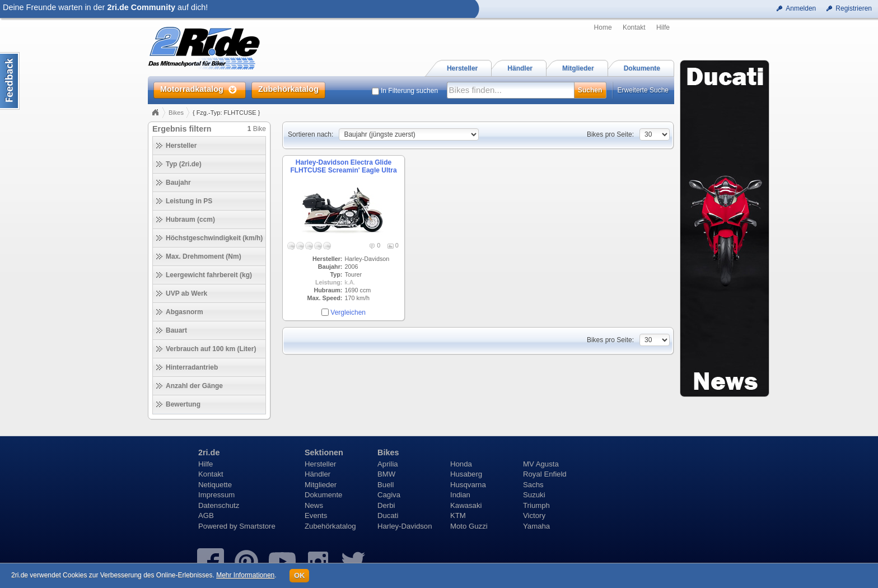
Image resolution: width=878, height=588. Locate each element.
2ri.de (209, 452)
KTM (458, 515)
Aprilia (388, 464)
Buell (386, 485)
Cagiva (389, 495)
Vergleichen (348, 312)
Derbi (386, 505)
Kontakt (634, 27)
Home (603, 27)
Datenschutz (219, 505)
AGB (206, 515)
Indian (460, 495)
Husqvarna (468, 485)
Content (10, 81)
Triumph (536, 505)
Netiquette (215, 485)
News (314, 505)
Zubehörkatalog (330, 526)
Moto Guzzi (469, 526)
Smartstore (257, 526)
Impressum (216, 495)
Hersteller (320, 464)
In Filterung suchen (409, 91)
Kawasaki (466, 505)
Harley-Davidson (405, 526)
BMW (386, 474)
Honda (461, 464)
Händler (317, 474)
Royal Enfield (545, 474)
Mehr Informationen (245, 575)
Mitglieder (321, 485)
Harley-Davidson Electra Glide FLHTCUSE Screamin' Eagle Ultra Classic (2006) (343, 171)
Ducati (388, 515)
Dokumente (323, 495)
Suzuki (534, 495)
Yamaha (536, 526)
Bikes (176, 113)
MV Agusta (541, 464)
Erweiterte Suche (643, 90)
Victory (534, 515)
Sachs (533, 485)
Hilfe (663, 27)
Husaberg (466, 474)
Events (316, 515)
